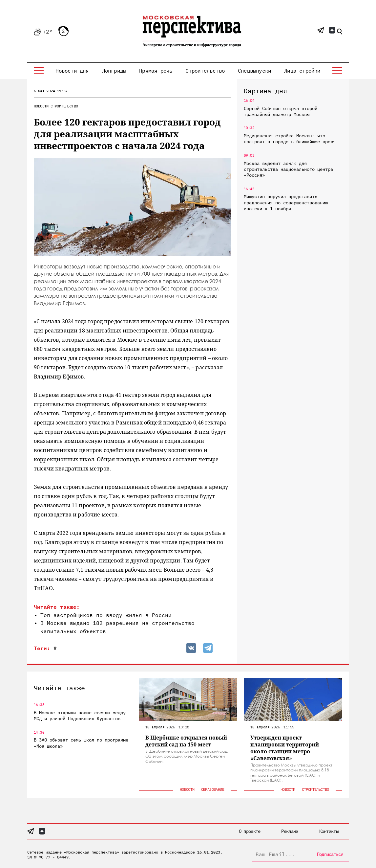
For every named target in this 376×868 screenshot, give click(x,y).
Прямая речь (156, 71)
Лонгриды (114, 71)
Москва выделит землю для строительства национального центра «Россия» (288, 169)
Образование (213, 789)
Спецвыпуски (254, 71)
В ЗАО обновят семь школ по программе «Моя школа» (81, 743)
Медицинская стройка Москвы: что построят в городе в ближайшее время (290, 139)
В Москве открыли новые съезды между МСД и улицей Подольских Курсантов (80, 716)
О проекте (250, 831)
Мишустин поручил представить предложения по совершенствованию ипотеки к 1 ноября (286, 202)
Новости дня (72, 71)
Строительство (205, 71)
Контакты (329, 831)
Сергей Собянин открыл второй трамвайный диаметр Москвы (281, 111)
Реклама (290, 831)
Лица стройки (302, 71)
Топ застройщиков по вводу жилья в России (106, 615)
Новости (41, 106)
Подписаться (330, 854)
